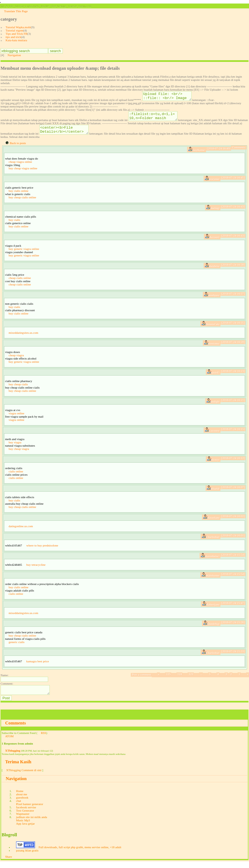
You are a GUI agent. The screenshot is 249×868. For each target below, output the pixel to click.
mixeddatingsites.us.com (24, 338)
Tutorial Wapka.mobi (18, 27)
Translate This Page (16, 11)
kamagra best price (38, 666)
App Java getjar (25, 830)
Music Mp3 (23, 827)
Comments (15, 729)
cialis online (16, 476)
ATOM (9, 743)
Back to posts (18, 148)
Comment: (7, 688)
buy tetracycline (36, 570)
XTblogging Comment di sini (24, 777)
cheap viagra (16, 360)
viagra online (17, 418)
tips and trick (13, 37)
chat (18, 807)
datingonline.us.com (21, 531)
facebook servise (26, 814)
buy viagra (15, 447)
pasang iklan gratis (27, 857)
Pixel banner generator (30, 810)
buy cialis (14, 225)
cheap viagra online (20, 167)
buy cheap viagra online (23, 173)
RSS (43, 739)
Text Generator (25, 817)
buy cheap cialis (18, 389)
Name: (4, 680)
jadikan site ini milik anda (32, 824)
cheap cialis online (20, 283)
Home (20, 797)
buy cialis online (19, 196)
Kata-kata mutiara (16, 40)
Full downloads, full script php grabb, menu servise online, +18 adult (80, 854)
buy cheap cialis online (22, 202)
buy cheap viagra (19, 454)
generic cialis (17, 647)
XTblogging (13, 757)
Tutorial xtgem (15, 30)
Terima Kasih (18, 768)
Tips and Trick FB (17, 34)
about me (22, 801)
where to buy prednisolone (42, 550)
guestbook (22, 804)
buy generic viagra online (24, 254)
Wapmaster (23, 820)
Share (9, 863)
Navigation (14, 55)
